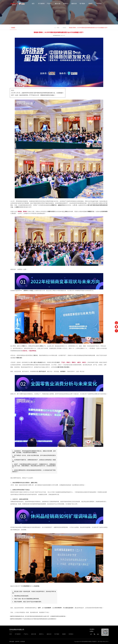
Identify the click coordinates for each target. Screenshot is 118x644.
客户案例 (82, 4)
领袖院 (90, 4)
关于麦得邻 (41, 4)
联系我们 (99, 4)
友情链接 (23, 642)
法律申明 (17, 642)
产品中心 (49, 4)
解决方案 (58, 4)
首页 (33, 4)
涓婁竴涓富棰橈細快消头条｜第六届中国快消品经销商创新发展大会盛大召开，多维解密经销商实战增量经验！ (38, 616)
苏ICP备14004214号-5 (103, 642)
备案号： (95, 642)
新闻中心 (66, 4)
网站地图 (12, 642)
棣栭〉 (59, 28)
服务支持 (74, 4)
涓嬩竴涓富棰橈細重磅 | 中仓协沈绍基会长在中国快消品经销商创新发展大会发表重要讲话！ (33, 619)
